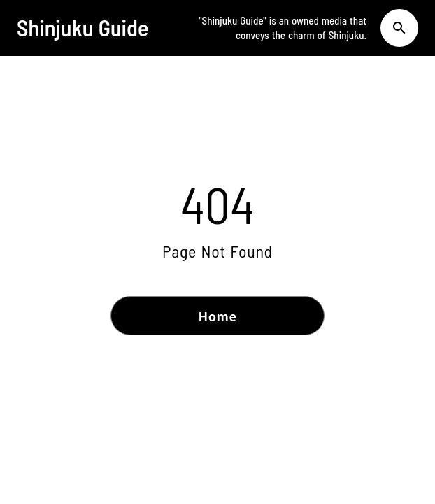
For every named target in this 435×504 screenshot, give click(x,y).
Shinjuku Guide (83, 27)
